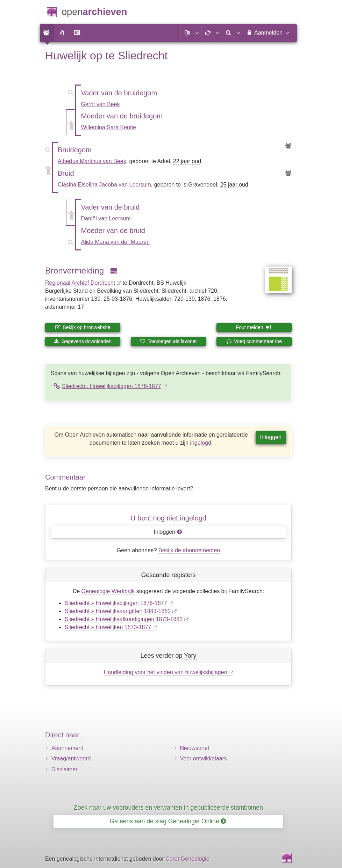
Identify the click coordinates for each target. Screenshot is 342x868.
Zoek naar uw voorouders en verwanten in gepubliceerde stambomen (168, 808)
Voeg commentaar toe (254, 341)
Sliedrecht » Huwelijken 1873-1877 (108, 627)
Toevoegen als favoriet (169, 341)
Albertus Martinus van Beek (92, 161)
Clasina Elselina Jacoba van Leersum (104, 185)
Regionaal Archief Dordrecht (80, 283)
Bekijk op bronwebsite (83, 327)
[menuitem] (47, 33)
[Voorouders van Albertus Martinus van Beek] (288, 146)
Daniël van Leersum (106, 218)
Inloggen (271, 437)
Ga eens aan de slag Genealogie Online (168, 821)
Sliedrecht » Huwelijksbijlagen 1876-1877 (116, 603)
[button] (191, 33)
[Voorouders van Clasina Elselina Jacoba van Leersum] (288, 173)
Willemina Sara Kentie (109, 127)
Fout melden (254, 327)
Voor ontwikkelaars (204, 758)
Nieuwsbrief (195, 748)
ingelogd (201, 443)
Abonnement (67, 748)
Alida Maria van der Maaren (116, 242)
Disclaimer (65, 769)
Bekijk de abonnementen (189, 550)
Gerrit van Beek (101, 104)
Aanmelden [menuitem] (267, 32)
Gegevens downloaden (83, 341)
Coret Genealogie (187, 859)
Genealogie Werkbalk (108, 591)
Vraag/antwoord (71, 758)
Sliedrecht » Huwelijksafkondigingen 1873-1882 (124, 619)
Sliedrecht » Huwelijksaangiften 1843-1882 (118, 611)
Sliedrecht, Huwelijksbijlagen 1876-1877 (112, 386)
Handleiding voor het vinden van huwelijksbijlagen (165, 672)
